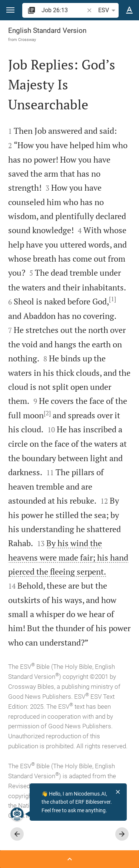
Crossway (27, 40)
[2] (47, 413)
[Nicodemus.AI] (17, 814)
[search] (63, 10)
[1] (112, 299)
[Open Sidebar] (69, 859)
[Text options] (129, 10)
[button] (10, 10)
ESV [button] (108, 10)
